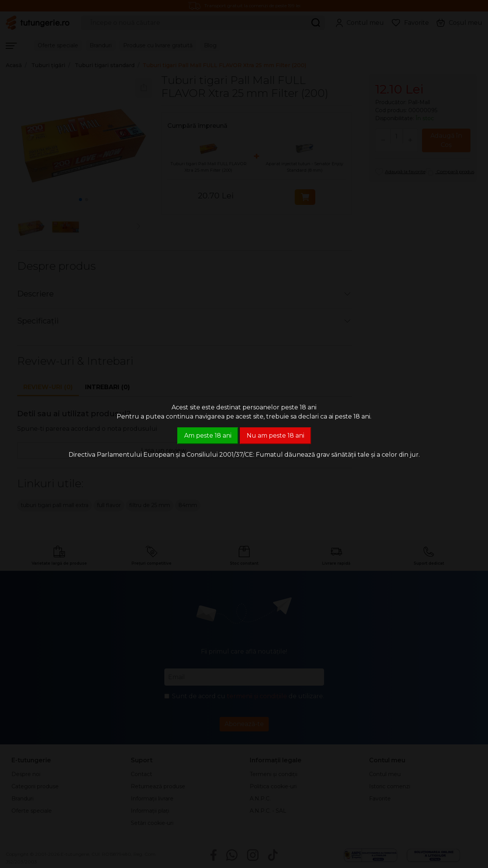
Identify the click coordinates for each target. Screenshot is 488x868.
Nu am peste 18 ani (275, 436)
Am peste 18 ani (208, 436)
